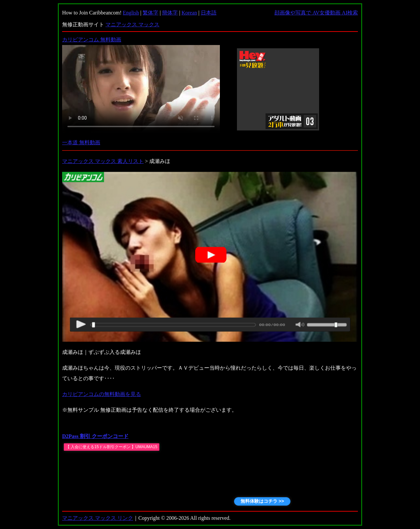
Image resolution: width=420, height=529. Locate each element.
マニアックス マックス (132, 24)
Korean (189, 13)
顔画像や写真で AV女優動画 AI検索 (316, 13)
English (131, 13)
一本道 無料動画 (81, 142)
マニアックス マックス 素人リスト (103, 161)
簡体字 (170, 13)
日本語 (209, 13)
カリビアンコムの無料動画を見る (102, 394)
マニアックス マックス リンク (98, 518)
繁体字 (151, 13)
